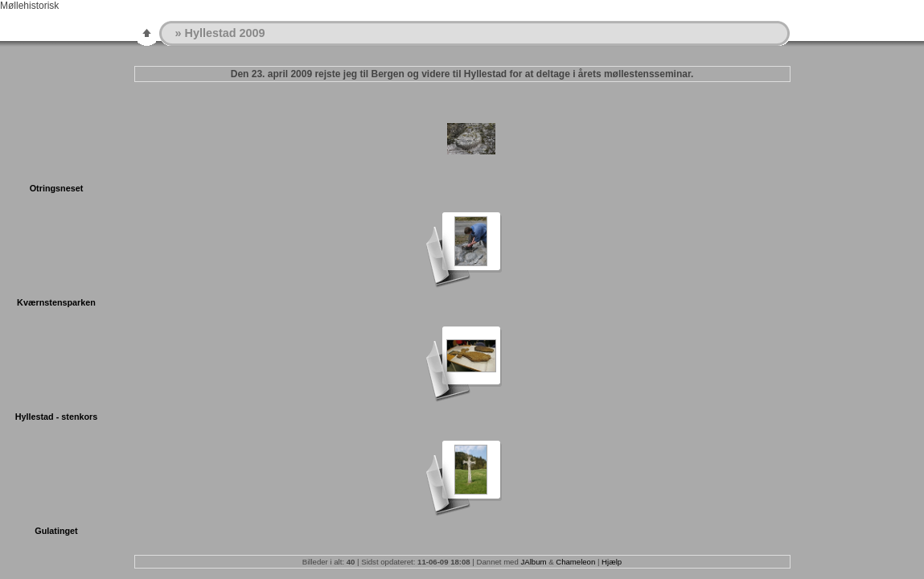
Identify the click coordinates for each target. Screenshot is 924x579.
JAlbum (533, 562)
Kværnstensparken (56, 302)
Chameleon (575, 562)
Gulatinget (56, 531)
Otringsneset (57, 188)
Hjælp (612, 562)
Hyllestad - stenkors (57, 417)
